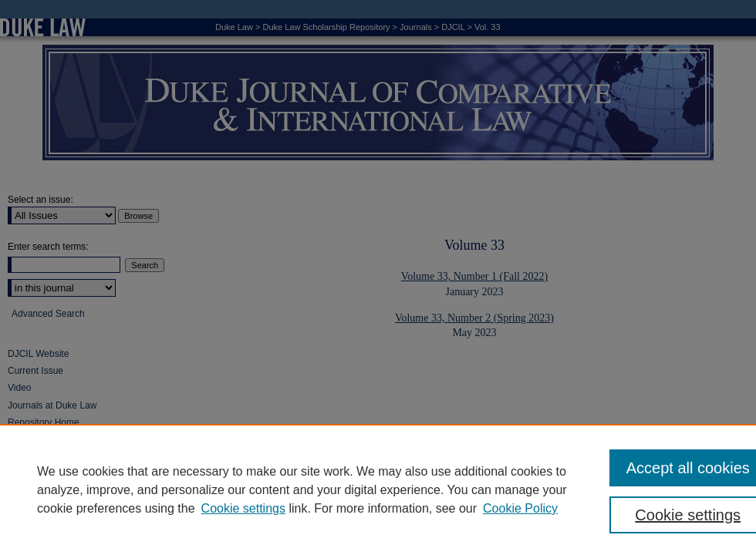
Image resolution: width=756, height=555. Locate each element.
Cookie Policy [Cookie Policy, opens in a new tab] (520, 508)
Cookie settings (243, 508)
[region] (378, 489)
